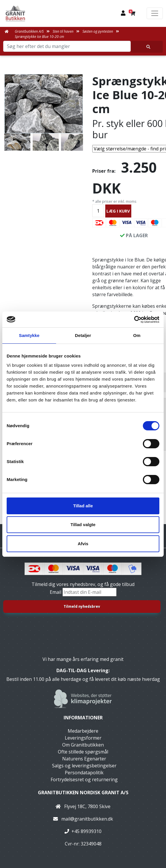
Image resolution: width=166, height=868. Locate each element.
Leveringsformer (83, 738)
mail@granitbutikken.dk (87, 819)
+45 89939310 (86, 831)
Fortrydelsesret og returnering (84, 779)
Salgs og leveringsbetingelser (84, 766)
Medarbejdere (83, 731)
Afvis (83, 544)
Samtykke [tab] (29, 335)
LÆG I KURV (118, 211)
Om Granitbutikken (83, 745)
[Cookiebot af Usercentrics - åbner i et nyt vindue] (134, 320)
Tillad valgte (83, 525)
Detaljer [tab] (83, 335)
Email (56, 592)
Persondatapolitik (84, 773)
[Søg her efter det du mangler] (147, 47)
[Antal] (98, 211)
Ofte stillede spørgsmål (83, 752)
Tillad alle (83, 506)
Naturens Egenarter (84, 759)
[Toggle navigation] (155, 13)
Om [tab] (137, 335)
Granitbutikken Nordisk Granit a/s (83, 793)
